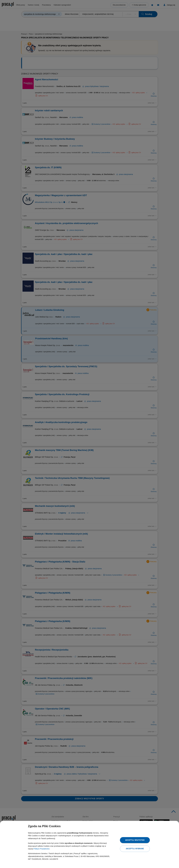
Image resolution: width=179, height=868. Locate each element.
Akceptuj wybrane (135, 849)
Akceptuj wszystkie (135, 840)
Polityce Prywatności (41, 849)
